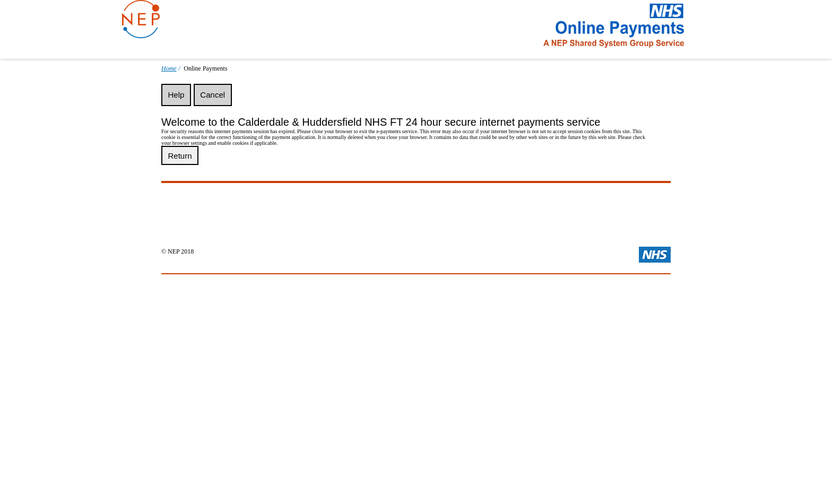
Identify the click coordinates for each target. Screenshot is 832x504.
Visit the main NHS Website (655, 255)
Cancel (213, 95)
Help (176, 95)
